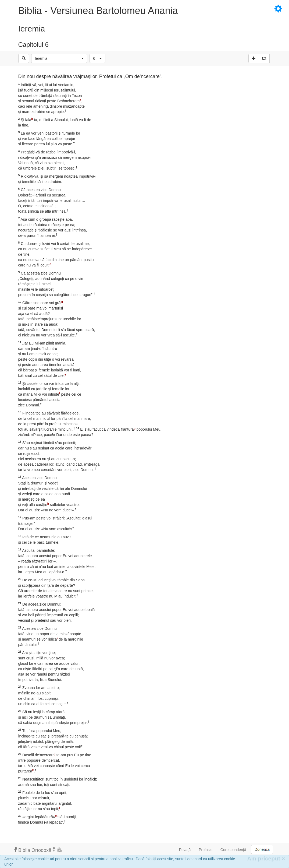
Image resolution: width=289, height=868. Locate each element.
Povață (185, 850)
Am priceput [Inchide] (266, 858)
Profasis (206, 850)
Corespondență (233, 850)
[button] (59, 58)
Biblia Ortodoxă (38, 850)
